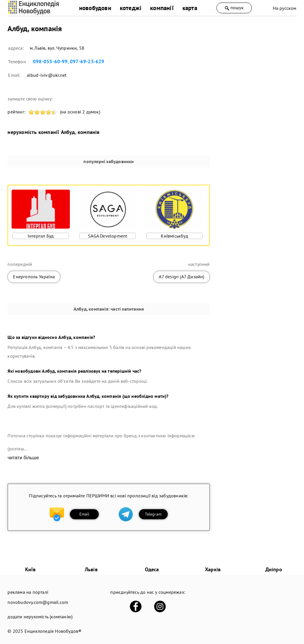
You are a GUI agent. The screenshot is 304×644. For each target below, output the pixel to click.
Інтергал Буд (41, 236)
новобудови (95, 8)
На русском (285, 8)
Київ (30, 569)
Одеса (152, 569)
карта (190, 8)
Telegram (153, 514)
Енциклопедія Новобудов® (53, 631)
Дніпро (274, 569)
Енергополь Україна (34, 277)
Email (84, 514)
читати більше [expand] (23, 458)
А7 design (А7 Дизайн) (181, 277)
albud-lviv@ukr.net (47, 75)
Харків (213, 569)
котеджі (131, 8)
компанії (162, 8)
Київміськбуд (174, 236)
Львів (91, 569)
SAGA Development (108, 236)
